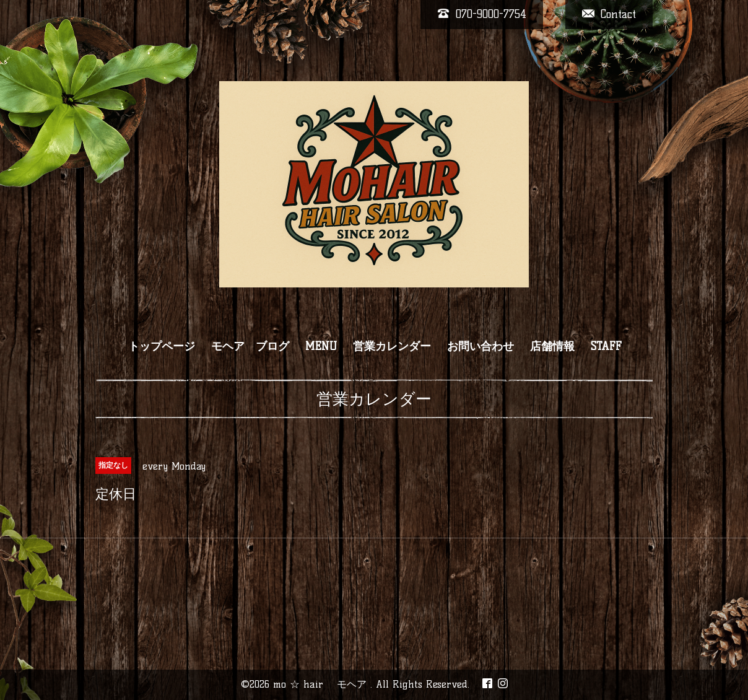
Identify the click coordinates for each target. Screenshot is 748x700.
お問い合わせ (481, 346)
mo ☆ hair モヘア (322, 684)
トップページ (162, 346)
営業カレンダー (392, 346)
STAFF (606, 346)
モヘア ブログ (250, 346)
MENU (321, 346)
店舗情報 (552, 346)
